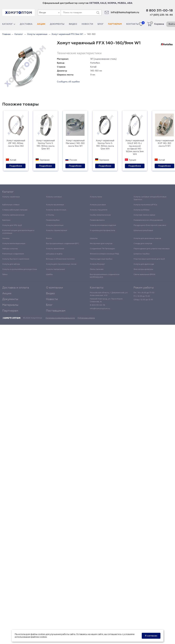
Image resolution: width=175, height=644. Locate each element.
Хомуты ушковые (98, 205)
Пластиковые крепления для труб (149, 259)
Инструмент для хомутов (101, 244)
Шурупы (94, 238)
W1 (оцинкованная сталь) (103, 59)
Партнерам (115, 24)
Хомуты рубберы (141, 210)
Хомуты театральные (55, 269)
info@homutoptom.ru (125, 13)
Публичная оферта (86, 318)
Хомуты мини (96, 197)
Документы (57, 24)
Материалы (10, 305)
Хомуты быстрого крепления (16, 259)
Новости (87, 24)
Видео (73, 24)
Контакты (133, 24)
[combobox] (49, 13)
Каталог (9, 24)
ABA (130, 3)
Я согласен (151, 636)
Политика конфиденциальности (60, 318)
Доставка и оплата (16, 288)
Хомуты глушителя (99, 210)
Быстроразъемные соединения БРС (62, 244)
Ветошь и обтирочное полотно (60, 259)
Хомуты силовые (54, 197)
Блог (101, 24)
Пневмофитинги (97, 220)
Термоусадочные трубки (101, 259)
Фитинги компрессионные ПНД (104, 254)
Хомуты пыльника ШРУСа (145, 205)
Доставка (26, 24)
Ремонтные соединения (13, 254)
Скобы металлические (100, 215)
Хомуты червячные (11, 197)
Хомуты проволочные (56, 210)
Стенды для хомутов (143, 244)
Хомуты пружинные (55, 205)
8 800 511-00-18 (159, 11)
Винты (49, 238)
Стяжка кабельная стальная (15, 210)
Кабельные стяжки (11, 205)
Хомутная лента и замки (144, 215)
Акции (41, 24)
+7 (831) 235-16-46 (161, 15)
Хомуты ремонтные (55, 225)
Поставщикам (56, 311)
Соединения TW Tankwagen (102, 249)
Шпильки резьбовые (143, 231)
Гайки (5, 275)
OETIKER (94, 3)
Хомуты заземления (55, 249)
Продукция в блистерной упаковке (150, 225)
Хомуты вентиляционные (14, 244)
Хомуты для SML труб (12, 225)
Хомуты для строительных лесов (61, 264)
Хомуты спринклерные (57, 231)
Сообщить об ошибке (68, 82)
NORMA (112, 3)
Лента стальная (97, 269)
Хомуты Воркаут (97, 264)
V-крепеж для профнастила (102, 231)
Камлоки (6, 220)
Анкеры (6, 238)
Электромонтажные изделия (103, 225)
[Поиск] (98, 13)
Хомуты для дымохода (144, 264)
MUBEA (122, 3)
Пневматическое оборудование (148, 220)
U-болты (50, 215)
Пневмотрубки (53, 220)
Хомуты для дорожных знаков (147, 238)
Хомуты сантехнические (13, 215)
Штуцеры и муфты (54, 254)
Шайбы (49, 275)
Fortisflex (95, 63)
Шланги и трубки (142, 254)
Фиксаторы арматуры (143, 269)
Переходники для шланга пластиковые (152, 249)
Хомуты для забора (11, 264)
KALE (103, 3)
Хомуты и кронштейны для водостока (20, 269)
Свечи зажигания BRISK (144, 275)
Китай (93, 67)
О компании (54, 288)
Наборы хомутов (10, 249)
